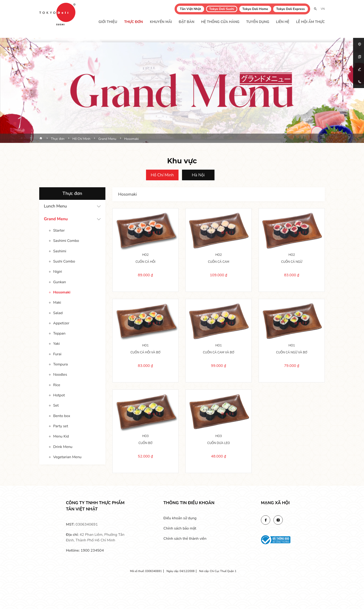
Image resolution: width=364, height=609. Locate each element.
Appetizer (61, 323)
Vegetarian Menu (67, 455)
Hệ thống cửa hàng (220, 22)
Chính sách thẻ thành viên (185, 539)
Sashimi (60, 251)
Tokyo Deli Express (291, 9)
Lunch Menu (55, 206)
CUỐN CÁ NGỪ (292, 261)
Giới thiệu (108, 22)
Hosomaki (62, 292)
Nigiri (58, 271)
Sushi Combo (64, 261)
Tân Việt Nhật (190, 9)
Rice (57, 384)
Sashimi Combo (66, 241)
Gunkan (60, 282)
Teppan (59, 333)
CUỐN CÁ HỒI (146, 261)
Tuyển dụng (258, 22)
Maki (57, 302)
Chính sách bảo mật (180, 528)
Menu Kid (61, 435)
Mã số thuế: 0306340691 (146, 571)
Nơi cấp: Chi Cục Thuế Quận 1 (218, 571)
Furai (57, 353)
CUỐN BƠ (146, 443)
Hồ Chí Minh (162, 175)
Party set (61, 425)
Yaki (57, 343)
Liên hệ (283, 22)
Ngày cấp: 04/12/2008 (180, 571)
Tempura (60, 363)
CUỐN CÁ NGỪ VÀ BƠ (292, 352)
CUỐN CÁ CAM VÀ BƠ (219, 352)
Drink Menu (63, 445)
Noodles (60, 374)
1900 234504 (92, 550)
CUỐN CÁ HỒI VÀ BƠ (145, 352)
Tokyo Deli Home (255, 9)
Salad (58, 312)
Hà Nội (198, 175)
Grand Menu (56, 219)
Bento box (62, 415)
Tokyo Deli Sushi (222, 9)
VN (323, 9)
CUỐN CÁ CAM (219, 261)
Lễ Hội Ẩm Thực (310, 22)
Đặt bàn (187, 22)
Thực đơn (134, 22)
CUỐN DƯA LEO (219, 443)
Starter (59, 230)
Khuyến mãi (161, 22)
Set (56, 404)
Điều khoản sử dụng (180, 518)
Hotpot (59, 394)
